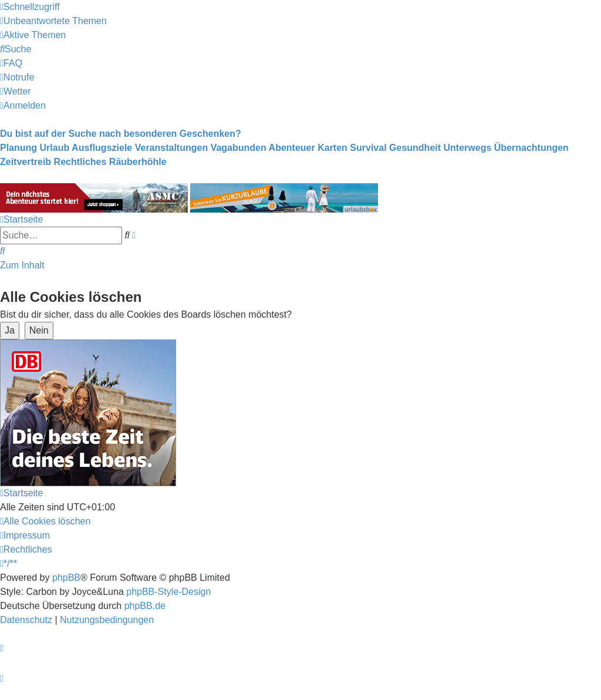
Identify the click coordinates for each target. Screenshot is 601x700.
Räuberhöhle (138, 162)
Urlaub (55, 148)
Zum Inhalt (22, 265)
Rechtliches (80, 162)
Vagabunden (239, 148)
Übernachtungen (531, 148)
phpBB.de (145, 606)
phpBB (66, 578)
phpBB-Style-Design (168, 592)
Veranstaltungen (171, 148)
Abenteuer (292, 148)
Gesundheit (415, 148)
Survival (368, 148)
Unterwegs (468, 148)
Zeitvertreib (26, 162)
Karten (332, 148)
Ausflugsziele (102, 148)
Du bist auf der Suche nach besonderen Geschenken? (121, 134)
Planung (18, 148)
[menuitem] (53, 21)
